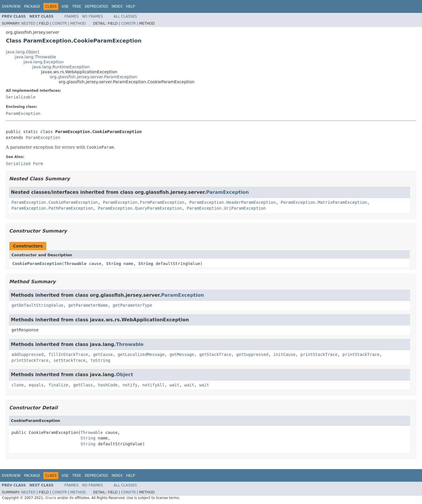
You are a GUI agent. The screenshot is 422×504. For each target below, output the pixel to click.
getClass (83, 385)
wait (175, 385)
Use (65, 6)
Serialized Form (24, 164)
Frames (72, 16)
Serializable (21, 97)
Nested (28, 23)
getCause (103, 354)
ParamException (23, 113)
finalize (58, 385)
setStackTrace (69, 360)
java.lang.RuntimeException (61, 67)
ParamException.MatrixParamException (324, 202)
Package (32, 6)
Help (131, 6)
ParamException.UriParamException (226, 208)
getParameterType (133, 305)
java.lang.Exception (44, 62)
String (114, 264)
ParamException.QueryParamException (140, 208)
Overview (11, 6)
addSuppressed (28, 354)
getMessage (182, 354)
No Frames (92, 16)
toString (100, 360)
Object (125, 375)
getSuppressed (252, 354)
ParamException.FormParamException (144, 202)
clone (18, 385)
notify (130, 385)
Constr (59, 23)
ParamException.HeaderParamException (233, 202)
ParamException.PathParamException (52, 208)
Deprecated (96, 6)
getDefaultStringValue (37, 305)
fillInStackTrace (68, 354)
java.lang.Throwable (35, 57)
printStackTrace (319, 354)
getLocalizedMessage (141, 354)
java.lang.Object (23, 52)
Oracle (51, 498)
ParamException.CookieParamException (55, 202)
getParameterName (88, 305)
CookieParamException (37, 264)
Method (78, 23)
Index (117, 6)
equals (36, 385)
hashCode (108, 385)
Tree (77, 6)
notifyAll (154, 385)
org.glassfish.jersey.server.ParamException (93, 77)
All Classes (125, 16)
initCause (285, 354)
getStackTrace (215, 354)
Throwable (75, 264)
